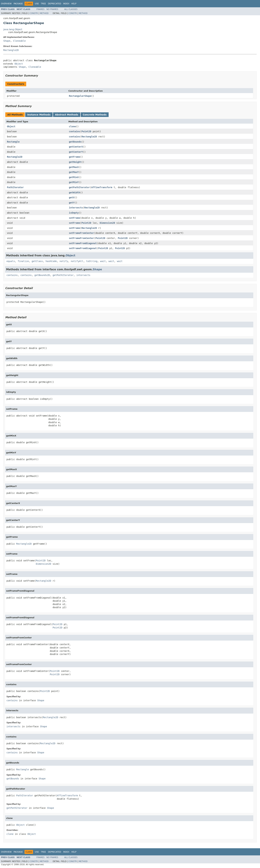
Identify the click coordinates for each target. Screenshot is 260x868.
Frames (41, 9)
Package (18, 4)
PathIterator (15, 187)
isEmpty (74, 213)
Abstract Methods (67, 115)
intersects (76, 208)
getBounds (75, 142)
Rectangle (13, 142)
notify (64, 261)
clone (72, 126)
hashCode (51, 261)
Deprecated (55, 4)
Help (74, 4)
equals (11, 261)
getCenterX (76, 147)
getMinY (74, 182)
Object (19, 64)
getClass (37, 261)
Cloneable (19, 41)
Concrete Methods (95, 115)
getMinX (74, 177)
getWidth (75, 192)
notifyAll (77, 261)
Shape (7, 41)
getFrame (75, 157)
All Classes (71, 9)
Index (66, 4)
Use (37, 4)
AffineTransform (102, 187)
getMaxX (74, 167)
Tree (43, 4)
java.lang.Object (13, 29)
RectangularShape (80, 96)
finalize (23, 261)
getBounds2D (42, 275)
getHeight (75, 162)
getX (72, 197)
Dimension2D (107, 223)
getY (72, 203)
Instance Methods (39, 115)
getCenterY (76, 152)
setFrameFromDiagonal (83, 243)
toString (92, 261)
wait (103, 261)
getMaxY (74, 172)
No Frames (52, 9)
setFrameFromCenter (82, 233)
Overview (6, 4)
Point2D (86, 131)
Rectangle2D (11, 50)
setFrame (75, 218)
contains (75, 131)
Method (44, 13)
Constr (34, 13)
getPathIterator (79, 187)
